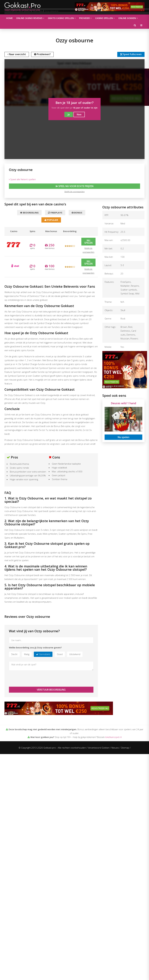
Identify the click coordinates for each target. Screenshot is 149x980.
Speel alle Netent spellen (22, 180)
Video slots (37, 11)
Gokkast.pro (10, 11)
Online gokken (126, 18)
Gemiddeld (45, 655)
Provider (84, 18)
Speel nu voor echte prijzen (74, 186)
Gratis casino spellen (61, 18)
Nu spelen (88, 242)
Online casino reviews (30, 18)
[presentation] (32, 679)
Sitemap (125, 748)
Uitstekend (75, 655)
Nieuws (115, 748)
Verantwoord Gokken (99, 748)
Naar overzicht (17, 55)
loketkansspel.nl (113, 738)
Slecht (14, 655)
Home (9, 18)
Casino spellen (103, 18)
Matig (27, 655)
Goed (60, 655)
